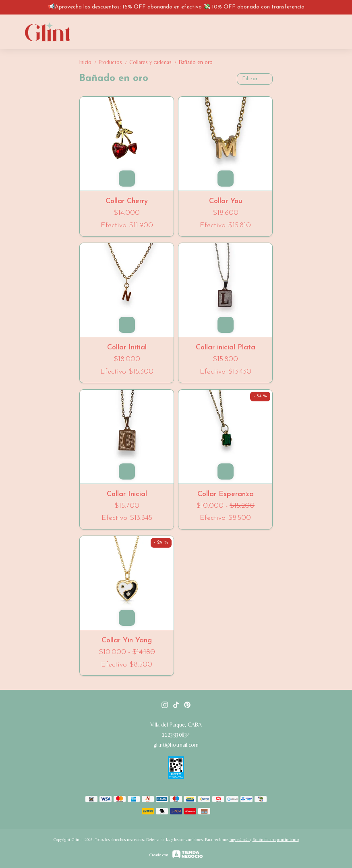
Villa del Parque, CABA (176, 725)
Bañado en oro (196, 62)
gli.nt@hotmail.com (176, 745)
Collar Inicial (127, 494)
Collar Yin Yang (127, 641)
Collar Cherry (127, 201)
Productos (114, 62)
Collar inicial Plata (226, 348)
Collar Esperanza (226, 494)
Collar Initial (127, 348)
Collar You (226, 201)
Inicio (89, 62)
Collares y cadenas (154, 62)
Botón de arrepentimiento (276, 840)
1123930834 (176, 735)
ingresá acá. (240, 840)
